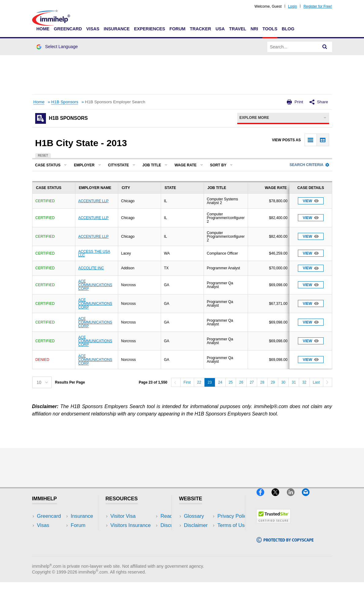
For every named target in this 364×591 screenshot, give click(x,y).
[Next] (328, 382)
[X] (279, 499)
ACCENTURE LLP (94, 201)
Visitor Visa (123, 516)
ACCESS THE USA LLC (94, 253)
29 (273, 382)
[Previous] (176, 382)
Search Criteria (309, 165)
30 (283, 382)
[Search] (325, 47)
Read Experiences (131, 534)
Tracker (201, 29)
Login (293, 6)
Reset (43, 155)
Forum (177, 29)
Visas (93, 29)
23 (210, 382)
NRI (254, 29)
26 (241, 382)
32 (304, 382)
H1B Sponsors (65, 102)
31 (294, 382)
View (311, 201)
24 (220, 382)
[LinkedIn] (294, 499)
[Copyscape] (285, 545)
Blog (288, 29)
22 (199, 382)
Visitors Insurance (131, 525)
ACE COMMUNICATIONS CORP (95, 285)
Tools (270, 29)
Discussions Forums (133, 544)
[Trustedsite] (274, 526)
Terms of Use (199, 544)
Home (43, 29)
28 (262, 382)
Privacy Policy (200, 534)
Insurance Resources (135, 553)
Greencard (68, 29)
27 (252, 382)
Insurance (117, 29)
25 (231, 382)
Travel (238, 29)
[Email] (309, 499)
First (187, 382)
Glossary (194, 516)
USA (220, 29)
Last (316, 382)
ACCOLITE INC (91, 268)
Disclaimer (196, 525)
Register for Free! (318, 6)
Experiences (150, 29)
